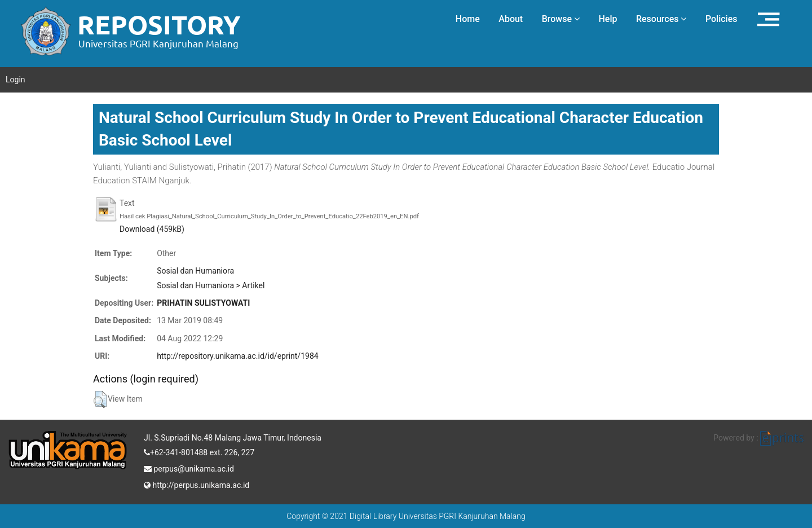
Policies (721, 19)
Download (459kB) (152, 229)
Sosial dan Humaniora (195, 271)
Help (608, 19)
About (511, 19)
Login (16, 80)
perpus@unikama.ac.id (189, 468)
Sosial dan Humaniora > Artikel (211, 285)
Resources (661, 19)
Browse (561, 19)
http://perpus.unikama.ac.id (197, 484)
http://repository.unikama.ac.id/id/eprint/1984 (237, 356)
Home (468, 19)
